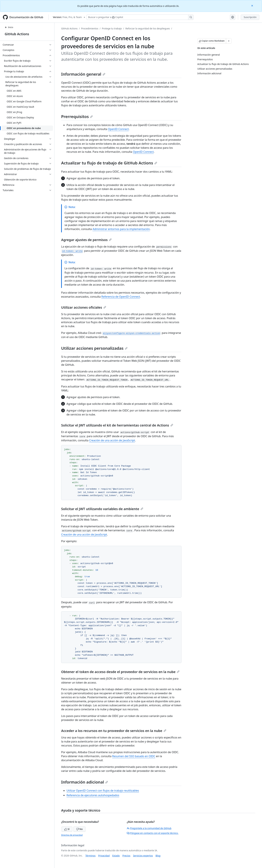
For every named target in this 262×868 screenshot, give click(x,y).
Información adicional (85, 782)
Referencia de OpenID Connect (121, 297)
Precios (126, 856)
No (79, 829)
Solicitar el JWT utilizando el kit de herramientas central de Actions (117, 425)
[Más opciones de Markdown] (229, 41)
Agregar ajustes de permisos (86, 240)
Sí (67, 829)
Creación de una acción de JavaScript (112, 440)
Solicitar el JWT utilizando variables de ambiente (102, 509)
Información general (83, 74)
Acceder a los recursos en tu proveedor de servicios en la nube (114, 731)
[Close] (252, 5)
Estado (116, 856)
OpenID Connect (118, 129)
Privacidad (104, 856)
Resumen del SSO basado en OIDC (134, 756)
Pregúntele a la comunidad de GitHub (149, 828)
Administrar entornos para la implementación (121, 229)
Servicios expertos (143, 856)
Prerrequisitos (77, 116)
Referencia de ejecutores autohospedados (93, 795)
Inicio (9, 27)
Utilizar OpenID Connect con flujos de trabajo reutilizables (103, 791)
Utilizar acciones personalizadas (94, 348)
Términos (90, 856)
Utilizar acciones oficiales (84, 307)
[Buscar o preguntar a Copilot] (140, 17)
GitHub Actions (17, 34)
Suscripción (250, 17)
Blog (158, 856)
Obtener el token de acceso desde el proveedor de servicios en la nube (120, 672)
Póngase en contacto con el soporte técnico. (153, 833)
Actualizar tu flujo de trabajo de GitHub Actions (109, 163)
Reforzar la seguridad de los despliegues (148, 28)
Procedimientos (90, 28)
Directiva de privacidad (72, 835)
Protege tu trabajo (112, 28)
